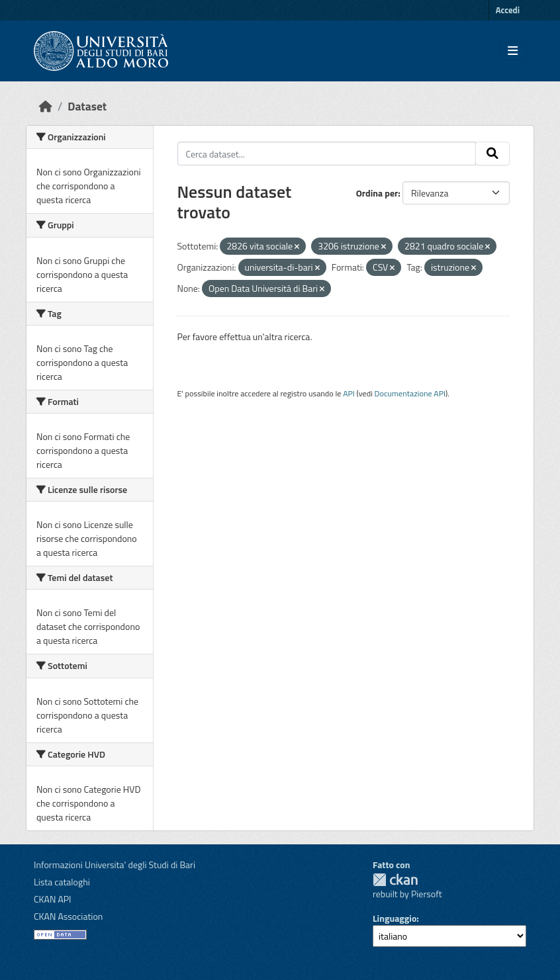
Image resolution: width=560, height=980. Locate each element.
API (349, 393)
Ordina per (377, 193)
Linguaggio (395, 918)
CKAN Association (68, 916)
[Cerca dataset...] (327, 154)
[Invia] (492, 154)
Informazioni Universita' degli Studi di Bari (115, 865)
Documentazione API (410, 393)
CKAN (395, 880)
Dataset (87, 106)
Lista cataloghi (62, 882)
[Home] (46, 106)
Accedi (508, 10)
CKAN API (53, 899)
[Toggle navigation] (513, 51)
